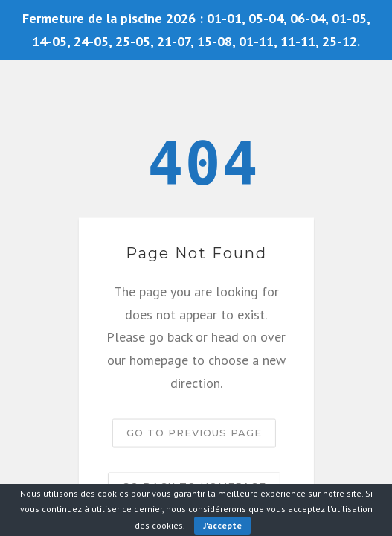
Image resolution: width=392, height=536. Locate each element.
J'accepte (222, 525)
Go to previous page (194, 433)
